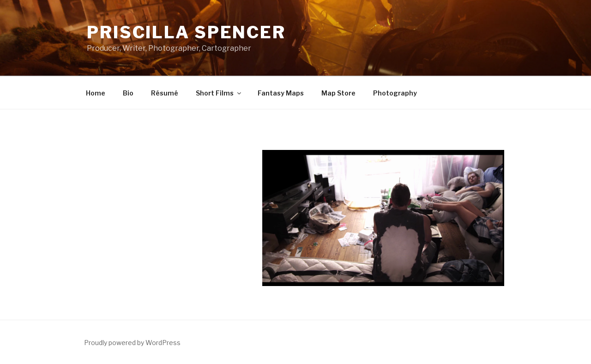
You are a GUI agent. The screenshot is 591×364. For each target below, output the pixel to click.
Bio (128, 93)
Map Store (338, 93)
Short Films (219, 93)
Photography (395, 93)
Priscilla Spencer (186, 32)
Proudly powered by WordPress (132, 343)
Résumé (165, 93)
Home (96, 93)
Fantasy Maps (281, 93)
